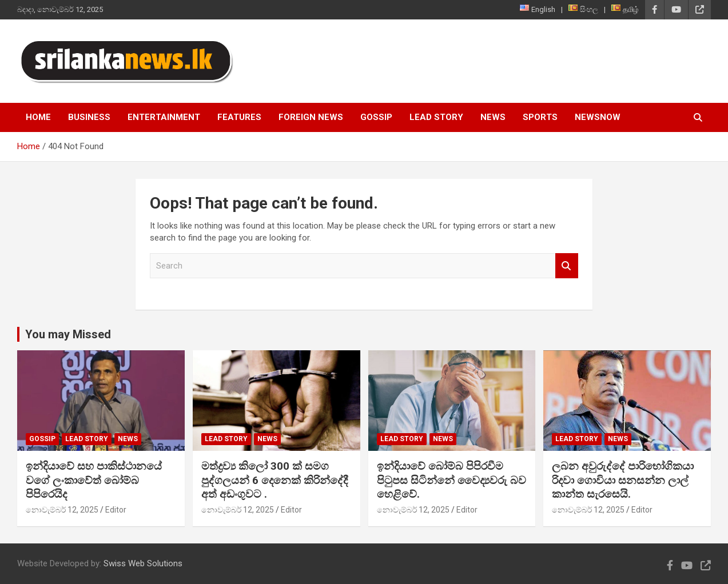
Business (89, 117)
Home (38, 117)
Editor (116, 510)
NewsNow (598, 117)
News (493, 117)
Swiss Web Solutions (143, 563)
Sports (540, 117)
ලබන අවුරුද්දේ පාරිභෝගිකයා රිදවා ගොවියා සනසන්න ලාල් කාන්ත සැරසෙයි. (623, 480)
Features (239, 117)
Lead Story (436, 117)
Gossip (376, 117)
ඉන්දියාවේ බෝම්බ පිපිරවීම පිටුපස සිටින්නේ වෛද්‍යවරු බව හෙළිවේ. (451, 480)
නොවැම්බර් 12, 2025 (62, 510)
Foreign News (311, 117)
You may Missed (68, 334)
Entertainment (164, 117)
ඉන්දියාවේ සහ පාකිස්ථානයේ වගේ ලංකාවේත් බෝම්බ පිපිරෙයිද (94, 480)
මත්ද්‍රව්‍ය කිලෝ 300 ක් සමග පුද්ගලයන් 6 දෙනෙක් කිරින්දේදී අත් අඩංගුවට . (275, 480)
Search (567, 266)
